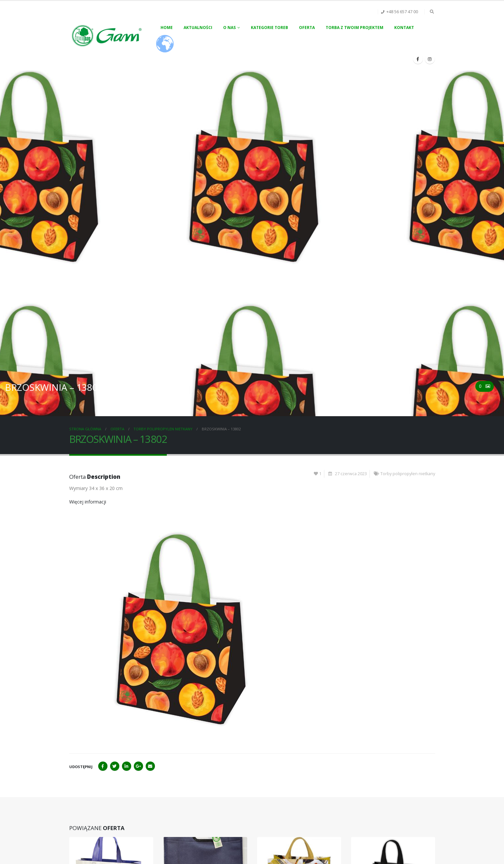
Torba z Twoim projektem (355, 28)
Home (167, 28)
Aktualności (198, 28)
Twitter (115, 766)
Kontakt (404, 28)
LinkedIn (127, 766)
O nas (229, 28)
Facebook (103, 766)
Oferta (307, 28)
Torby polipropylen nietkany (408, 474)
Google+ (138, 766)
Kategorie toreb (269, 28)
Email (150, 766)
